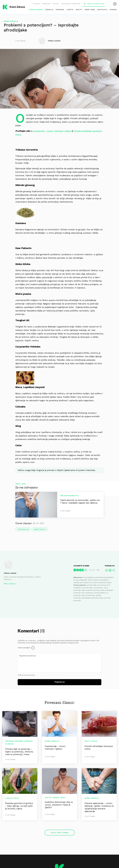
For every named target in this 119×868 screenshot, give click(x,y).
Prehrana (60, 10)
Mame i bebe (90, 10)
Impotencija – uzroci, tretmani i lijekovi (52, 131)
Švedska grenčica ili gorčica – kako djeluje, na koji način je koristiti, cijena (19, 806)
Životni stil (102, 10)
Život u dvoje (91, 741)
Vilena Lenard (10, 573)
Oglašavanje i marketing (71, 4)
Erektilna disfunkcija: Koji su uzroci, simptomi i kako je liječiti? (59, 805)
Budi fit (79, 10)
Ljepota (70, 10)
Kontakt (56, 4)
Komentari (29, 631)
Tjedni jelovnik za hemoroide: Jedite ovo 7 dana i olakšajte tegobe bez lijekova (80, 501)
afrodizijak (24, 529)
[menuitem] (115, 4)
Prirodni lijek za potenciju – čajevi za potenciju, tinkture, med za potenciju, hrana (19, 752)
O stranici (36, 4)
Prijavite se (60, 682)
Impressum (46, 4)
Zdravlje (49, 10)
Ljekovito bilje (12, 798)
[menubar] (115, 4)
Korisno (113, 10)
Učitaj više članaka (60, 833)
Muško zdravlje (11, 21)
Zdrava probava (36, 10)
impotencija (40, 529)
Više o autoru (9, 584)
